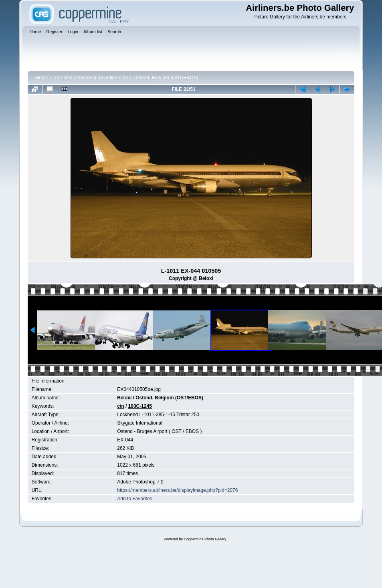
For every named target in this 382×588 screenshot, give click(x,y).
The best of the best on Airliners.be (91, 78)
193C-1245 (140, 406)
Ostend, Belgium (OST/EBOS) (166, 78)
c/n (120, 406)
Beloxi (124, 398)
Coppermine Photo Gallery (205, 539)
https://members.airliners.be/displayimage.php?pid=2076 (177, 490)
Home (42, 78)
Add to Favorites (134, 499)
